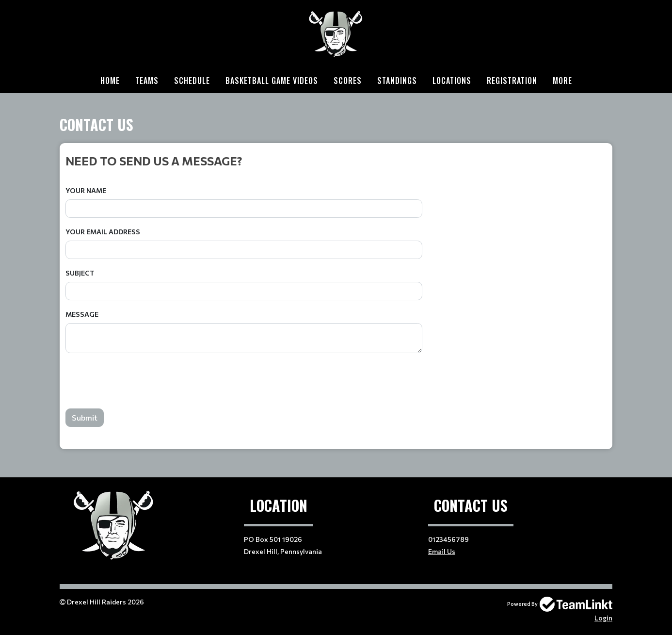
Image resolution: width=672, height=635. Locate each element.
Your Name (86, 190)
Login (603, 618)
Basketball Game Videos (272, 81)
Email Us (442, 551)
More (562, 81)
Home (110, 81)
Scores (348, 81)
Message (82, 314)
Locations (452, 81)
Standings (397, 81)
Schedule (192, 81)
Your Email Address (103, 232)
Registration (512, 81)
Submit (85, 417)
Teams (147, 81)
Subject (80, 273)
